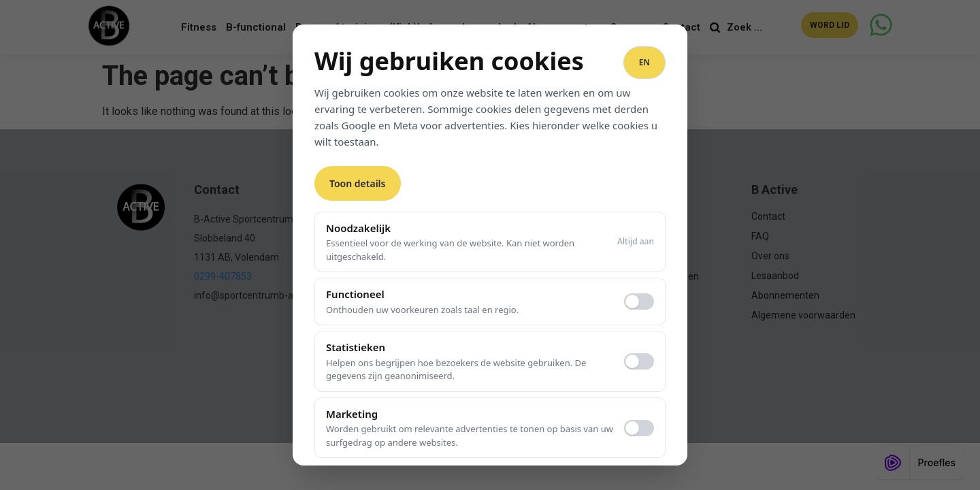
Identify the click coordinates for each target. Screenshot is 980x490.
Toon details (358, 183)
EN (644, 62)
